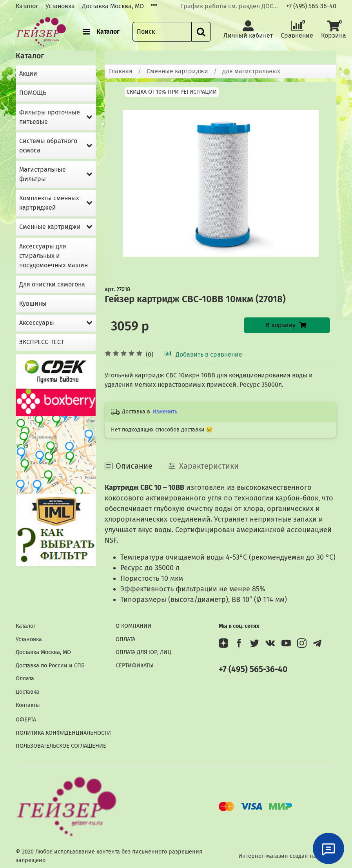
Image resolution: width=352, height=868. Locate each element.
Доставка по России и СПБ (50, 666)
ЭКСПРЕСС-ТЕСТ (42, 342)
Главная (121, 71)
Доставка (27, 692)
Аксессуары (37, 323)
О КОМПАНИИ (133, 626)
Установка (60, 6)
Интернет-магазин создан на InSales (287, 856)
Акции (28, 73)
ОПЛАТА (125, 639)
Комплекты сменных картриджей (49, 203)
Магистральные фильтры (43, 174)
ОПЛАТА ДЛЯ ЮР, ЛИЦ (143, 652)
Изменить (165, 412)
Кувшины (33, 304)
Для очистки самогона (52, 284)
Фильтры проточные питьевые (50, 117)
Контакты (28, 705)
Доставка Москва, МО (113, 6)
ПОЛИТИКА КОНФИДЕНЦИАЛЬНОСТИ (63, 733)
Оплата (25, 679)
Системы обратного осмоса (48, 146)
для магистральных (251, 71)
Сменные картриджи (177, 71)
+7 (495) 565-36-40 (311, 6)
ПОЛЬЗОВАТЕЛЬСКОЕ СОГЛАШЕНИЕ (61, 746)
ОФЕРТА (26, 720)
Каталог (27, 6)
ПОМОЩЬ (33, 93)
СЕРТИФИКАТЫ (135, 666)
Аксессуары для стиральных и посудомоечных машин (54, 256)
